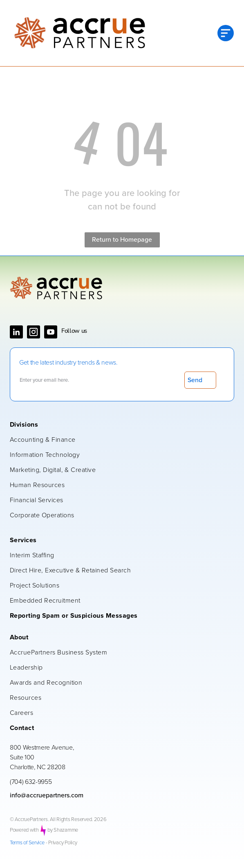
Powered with (24, 830)
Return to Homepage (122, 240)
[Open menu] (226, 33)
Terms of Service (27, 843)
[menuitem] (118, 425)
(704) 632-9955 (31, 782)
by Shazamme (63, 830)
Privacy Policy (63, 843)
